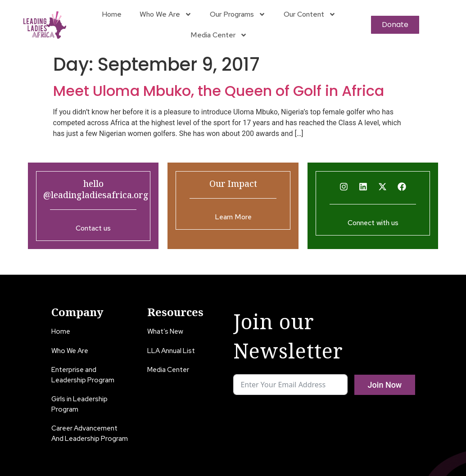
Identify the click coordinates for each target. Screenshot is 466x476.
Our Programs (238, 14)
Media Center (219, 35)
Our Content (310, 14)
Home (112, 14)
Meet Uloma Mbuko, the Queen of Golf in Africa (219, 91)
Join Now (385, 385)
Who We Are (166, 14)
